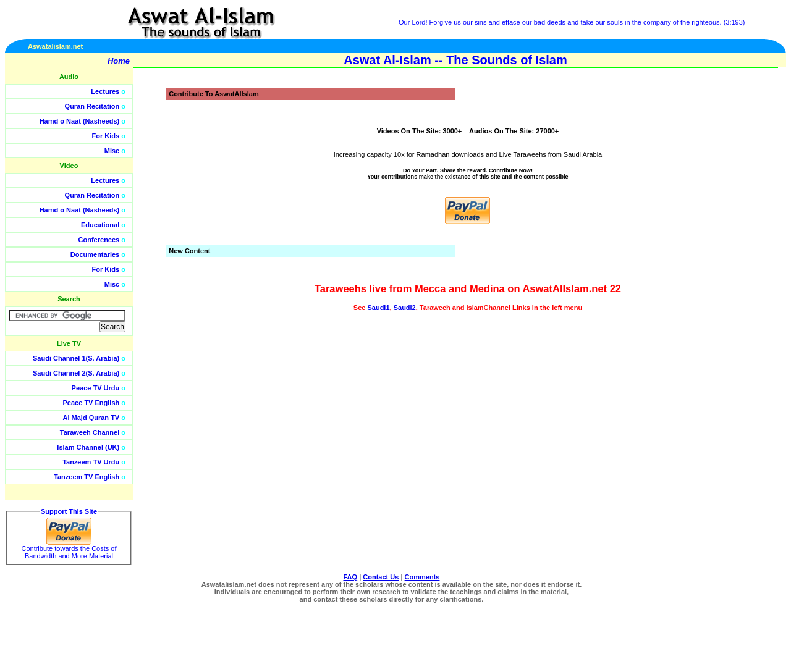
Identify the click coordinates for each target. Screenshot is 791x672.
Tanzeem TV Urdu (91, 462)
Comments (422, 577)
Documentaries (95, 254)
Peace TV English (91, 403)
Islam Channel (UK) (88, 447)
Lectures (105, 91)
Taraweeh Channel (90, 432)
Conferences (99, 240)
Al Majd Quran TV (91, 418)
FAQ (351, 577)
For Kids (106, 136)
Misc (112, 151)
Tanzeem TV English (87, 477)
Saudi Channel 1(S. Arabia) (76, 358)
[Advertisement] (732, 278)
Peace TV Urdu (96, 388)
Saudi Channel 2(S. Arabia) (76, 373)
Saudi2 (405, 308)
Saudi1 (378, 308)
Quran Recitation (92, 106)
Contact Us (381, 577)
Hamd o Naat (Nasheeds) (80, 121)
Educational (100, 225)
